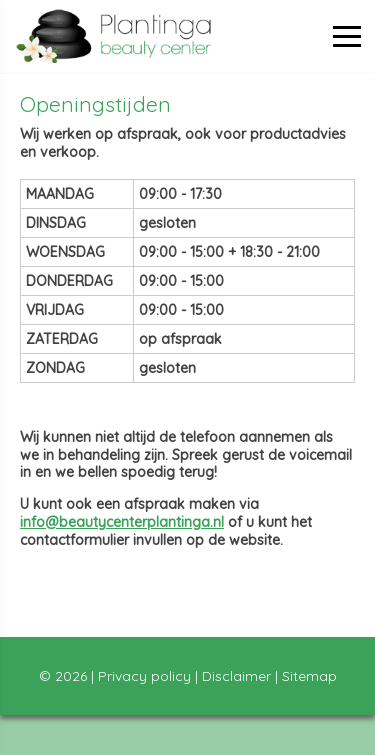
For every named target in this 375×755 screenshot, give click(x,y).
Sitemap (309, 676)
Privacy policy (144, 676)
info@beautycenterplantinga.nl (122, 522)
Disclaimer (236, 676)
